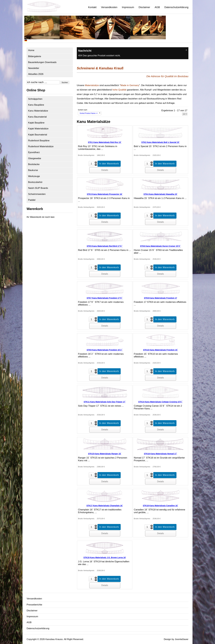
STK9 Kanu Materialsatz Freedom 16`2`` (105, 350)
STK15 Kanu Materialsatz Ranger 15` (105, 454)
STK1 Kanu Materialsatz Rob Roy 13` (105, 142)
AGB (157, 7)
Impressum (128, 7)
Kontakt (92, 7)
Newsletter (34, 68)
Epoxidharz (34, 152)
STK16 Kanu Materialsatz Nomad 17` (161, 454)
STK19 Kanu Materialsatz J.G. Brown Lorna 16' (105, 557)
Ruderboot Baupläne (39, 141)
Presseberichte (34, 605)
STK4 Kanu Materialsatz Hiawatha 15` (160, 194)
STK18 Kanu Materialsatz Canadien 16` (161, 506)
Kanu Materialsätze (38, 111)
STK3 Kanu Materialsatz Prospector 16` (105, 194)
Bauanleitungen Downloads (42, 62)
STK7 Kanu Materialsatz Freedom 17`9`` (105, 298)
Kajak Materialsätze (38, 129)
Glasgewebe (35, 158)
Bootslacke (34, 164)
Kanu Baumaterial (37, 117)
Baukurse (33, 170)
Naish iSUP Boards (38, 188)
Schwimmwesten (37, 194)
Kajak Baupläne (36, 123)
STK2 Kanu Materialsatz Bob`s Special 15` (160, 142)
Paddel (32, 200)
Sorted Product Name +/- (89, 113)
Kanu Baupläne (36, 105)
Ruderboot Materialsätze (41, 146)
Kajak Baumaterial (38, 135)
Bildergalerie (35, 56)
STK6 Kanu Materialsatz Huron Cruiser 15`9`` (161, 246)
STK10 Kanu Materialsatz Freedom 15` (161, 350)
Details (105, 170)
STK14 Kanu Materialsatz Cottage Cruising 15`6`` (160, 402)
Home (31, 50)
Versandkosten (109, 7)
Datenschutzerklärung (176, 7)
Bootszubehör (35, 182)
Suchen (65, 82)
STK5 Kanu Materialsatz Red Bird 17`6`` (105, 246)
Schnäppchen (35, 99)
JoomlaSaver (182, 639)
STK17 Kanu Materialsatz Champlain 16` (105, 506)
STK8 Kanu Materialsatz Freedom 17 (160, 298)
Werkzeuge (34, 176)
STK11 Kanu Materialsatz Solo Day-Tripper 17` (105, 402)
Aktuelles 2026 (36, 74)
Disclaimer (144, 7)
